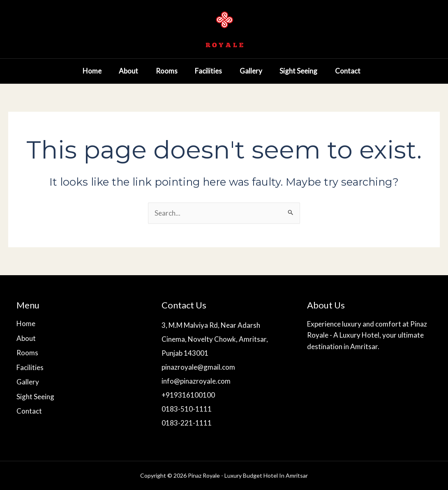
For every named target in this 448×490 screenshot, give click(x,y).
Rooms (156, 71)
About (115, 71)
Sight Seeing (297, 71)
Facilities (201, 71)
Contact (349, 71)
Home (75, 71)
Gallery (246, 71)
